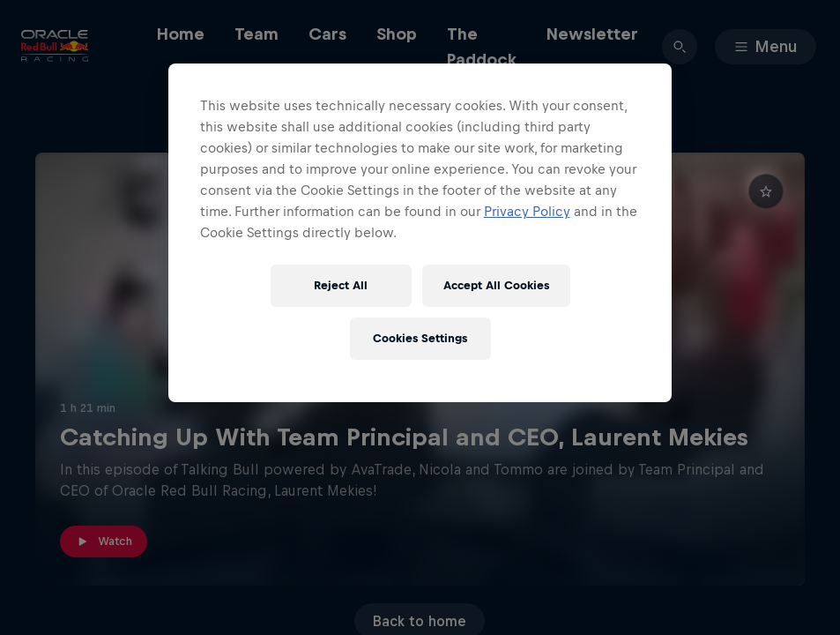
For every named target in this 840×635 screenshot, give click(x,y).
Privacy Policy (527, 211)
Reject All (341, 285)
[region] (420, 233)
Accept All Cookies (496, 285)
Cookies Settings (420, 338)
